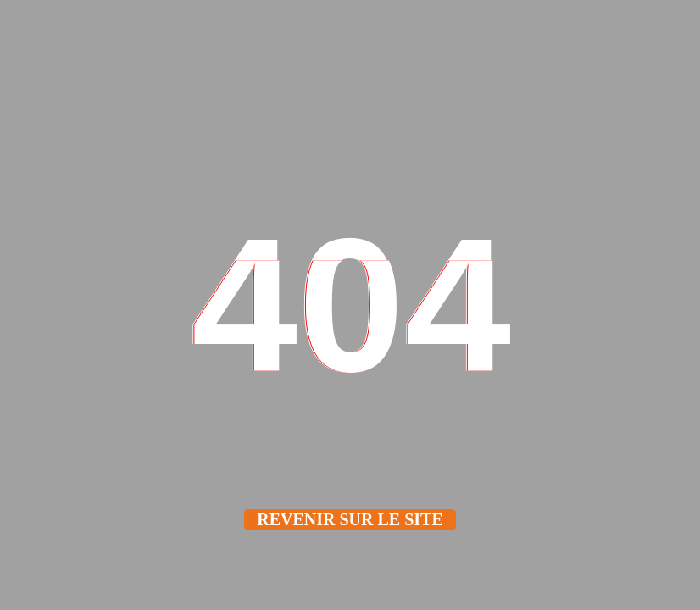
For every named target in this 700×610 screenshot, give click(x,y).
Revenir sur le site (350, 519)
